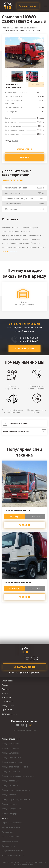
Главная (6, 28)
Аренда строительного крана (15, 767)
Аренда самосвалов (29, 28)
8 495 (29, 338)
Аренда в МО (8, 706)
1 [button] (14, 308)
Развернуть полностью (12, 180)
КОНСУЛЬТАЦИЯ (24, 149)
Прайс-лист (7, 710)
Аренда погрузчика (10, 748)
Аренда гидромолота (11, 757)
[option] (24, 52)
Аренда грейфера (10, 813)
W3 (31, 725)
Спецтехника (8, 681)
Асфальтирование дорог (13, 855)
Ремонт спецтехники (11, 827)
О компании (7, 701)
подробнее (25, 525)
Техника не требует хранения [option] (24, 303)
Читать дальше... (9, 251)
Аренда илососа (9, 795)
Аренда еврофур (9, 804)
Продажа (6, 689)
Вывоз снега (8, 832)
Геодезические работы (12, 851)
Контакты (6, 697)
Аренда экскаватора (11, 771)
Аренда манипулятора (12, 762)
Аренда (15, 28)
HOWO (15, 141)
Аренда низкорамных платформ (16, 790)
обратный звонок (24, 349)
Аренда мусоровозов (11, 809)
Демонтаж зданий (10, 841)
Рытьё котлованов (10, 837)
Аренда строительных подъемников (18, 776)
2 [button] (21, 308)
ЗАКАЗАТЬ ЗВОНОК (29, 6)
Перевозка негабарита (12, 823)
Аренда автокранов (11, 743)
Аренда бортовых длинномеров (16, 799)
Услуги (5, 693)
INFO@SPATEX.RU (33, 673)
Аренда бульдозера (11, 753)
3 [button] (28, 308)
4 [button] (35, 308)
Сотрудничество (9, 714)
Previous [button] (7, 77)
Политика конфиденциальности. (24, 730)
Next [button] (42, 77)
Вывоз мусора (8, 846)
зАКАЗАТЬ (25, 157)
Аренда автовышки (10, 781)
